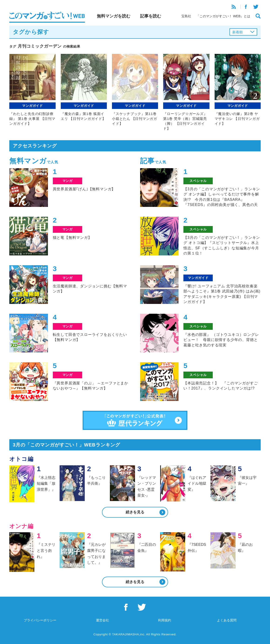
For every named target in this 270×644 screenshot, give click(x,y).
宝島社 (186, 16)
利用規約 (165, 620)
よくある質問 (227, 620)
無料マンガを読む (114, 16)
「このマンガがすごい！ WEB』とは (223, 16)
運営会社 (102, 620)
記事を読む (151, 16)
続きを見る (135, 512)
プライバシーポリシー (40, 620)
